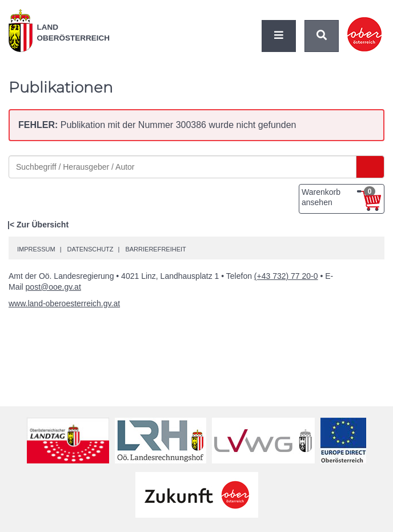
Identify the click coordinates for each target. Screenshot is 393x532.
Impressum (36, 249)
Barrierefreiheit (155, 249)
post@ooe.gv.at (53, 287)
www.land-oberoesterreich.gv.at (64, 303)
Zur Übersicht (43, 225)
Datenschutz (90, 249)
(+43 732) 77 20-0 (286, 276)
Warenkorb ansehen (338, 197)
